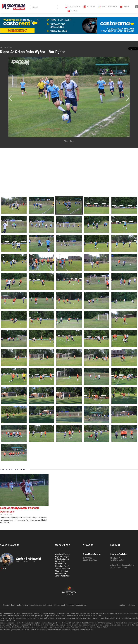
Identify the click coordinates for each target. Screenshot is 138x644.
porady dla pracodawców (77, 605)
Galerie (72, 11)
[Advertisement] (69, 170)
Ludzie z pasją (72, 7)
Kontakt (122, 605)
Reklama (132, 605)
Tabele (125, 7)
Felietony (89, 7)
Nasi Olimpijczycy (107, 7)
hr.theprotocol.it (60, 605)
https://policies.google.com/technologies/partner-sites (59, 613)
